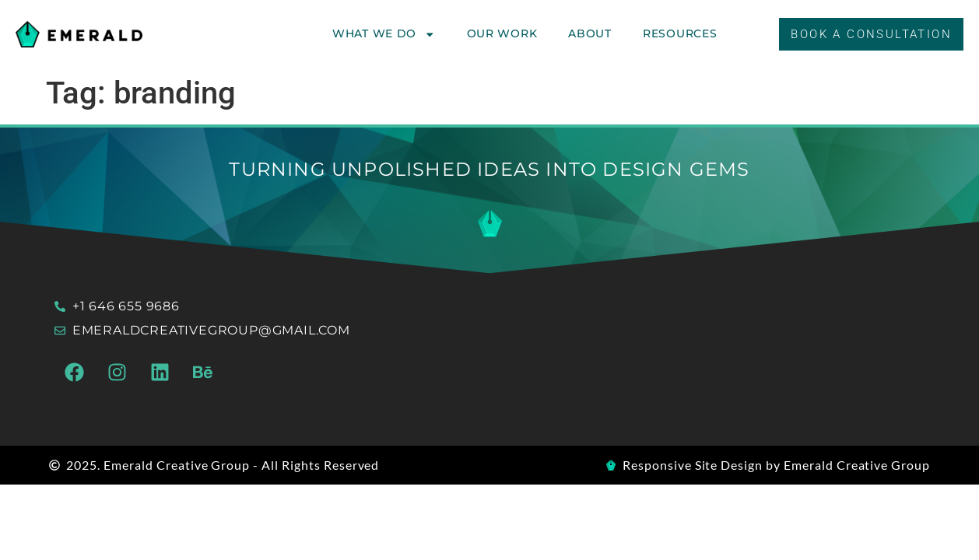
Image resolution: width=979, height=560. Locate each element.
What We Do (384, 34)
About (590, 33)
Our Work (502, 33)
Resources (680, 33)
